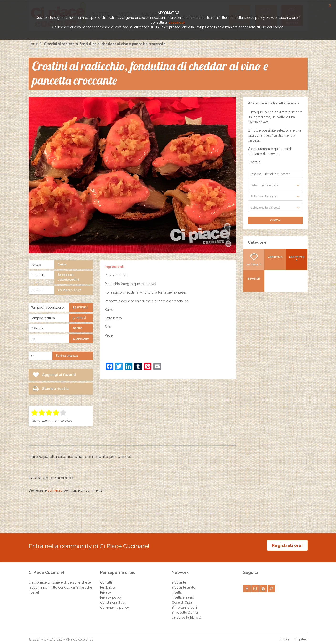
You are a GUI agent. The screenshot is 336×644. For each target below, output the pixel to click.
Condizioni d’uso (113, 599)
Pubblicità (108, 584)
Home (33, 44)
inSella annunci (183, 594)
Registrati (301, 636)
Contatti (106, 579)
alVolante (179, 579)
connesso (55, 490)
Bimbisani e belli (184, 604)
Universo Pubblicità (186, 614)
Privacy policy (111, 594)
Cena (62, 264)
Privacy (106, 589)
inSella (177, 589)
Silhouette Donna (185, 609)
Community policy (115, 604)
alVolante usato (184, 584)
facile (78, 328)
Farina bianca (67, 356)
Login (284, 636)
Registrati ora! (287, 545)
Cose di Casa (182, 599)
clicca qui (176, 22)
